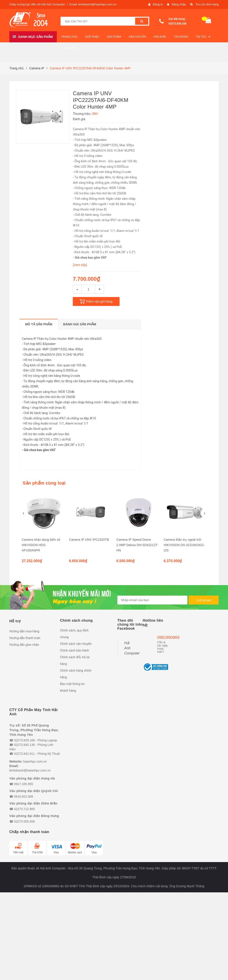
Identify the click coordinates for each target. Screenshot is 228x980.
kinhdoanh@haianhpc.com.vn (30, 770)
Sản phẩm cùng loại (44, 483)
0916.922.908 (24, 796)
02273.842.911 (24, 754)
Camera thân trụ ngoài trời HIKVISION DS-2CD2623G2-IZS (184, 545)
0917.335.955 (24, 784)
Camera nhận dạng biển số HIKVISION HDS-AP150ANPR (41, 545)
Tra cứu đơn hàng (207, 4)
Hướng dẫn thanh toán (25, 638)
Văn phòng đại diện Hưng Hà (32, 778)
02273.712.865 (24, 809)
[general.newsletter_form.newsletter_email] (152, 600)
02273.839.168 (177, 24)
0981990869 (163, 638)
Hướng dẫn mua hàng (24, 631)
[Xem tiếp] (80, 265)
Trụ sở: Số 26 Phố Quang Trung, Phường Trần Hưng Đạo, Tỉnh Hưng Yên (34, 730)
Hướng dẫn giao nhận (24, 645)
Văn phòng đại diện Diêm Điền (33, 803)
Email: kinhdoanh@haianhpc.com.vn (93, 4)
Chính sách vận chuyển (76, 644)
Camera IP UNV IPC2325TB (89, 540)
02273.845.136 (24, 745)
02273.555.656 (24, 821)
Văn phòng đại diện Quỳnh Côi (34, 791)
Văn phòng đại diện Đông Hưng (34, 816)
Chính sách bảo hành (75, 650)
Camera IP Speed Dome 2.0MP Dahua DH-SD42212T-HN (137, 545)
